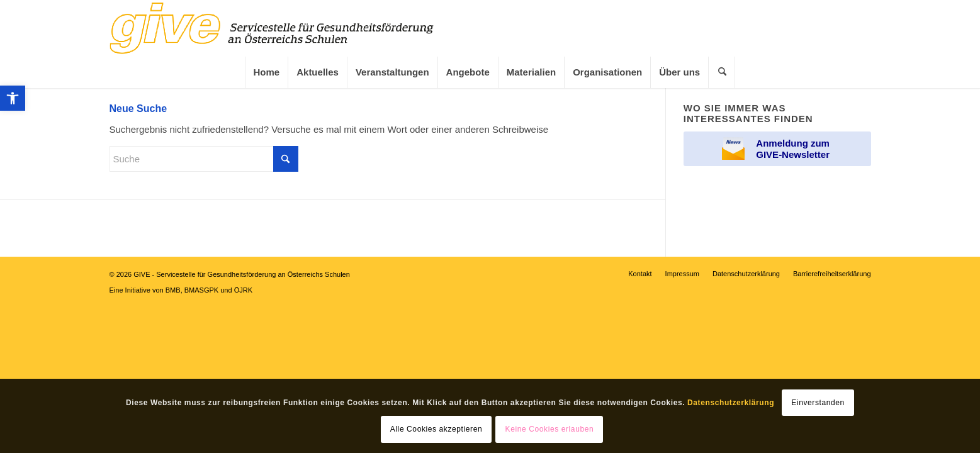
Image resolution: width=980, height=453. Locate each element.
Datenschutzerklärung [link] (731, 403)
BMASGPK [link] (201, 290)
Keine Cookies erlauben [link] (550, 429)
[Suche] (204, 159)
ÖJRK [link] (243, 290)
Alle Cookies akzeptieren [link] (436, 429)
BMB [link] (173, 290)
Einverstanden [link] (818, 403)
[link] (13, 98)
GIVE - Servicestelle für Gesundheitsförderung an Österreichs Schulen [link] (242, 274)
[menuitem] (267, 72)
